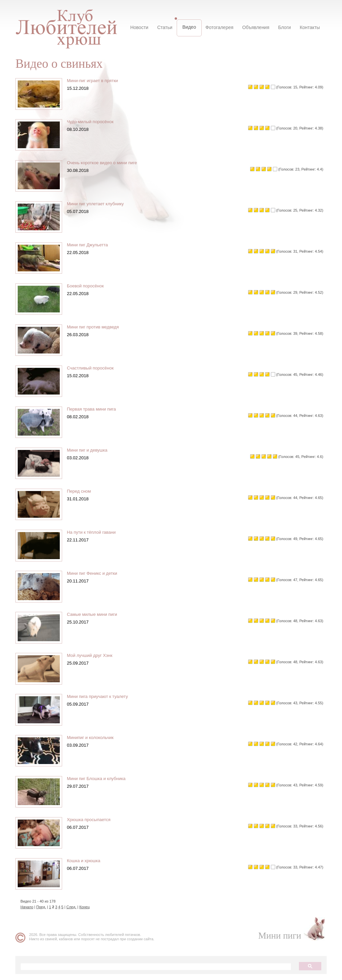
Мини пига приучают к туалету (100, 696)
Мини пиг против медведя (96, 327)
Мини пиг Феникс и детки (95, 573)
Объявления (255, 27)
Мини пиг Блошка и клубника (99, 779)
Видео (190, 27)
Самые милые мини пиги (95, 614)
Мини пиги (277, 936)
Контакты (308, 27)
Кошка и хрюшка (86, 861)
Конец (87, 907)
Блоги (283, 27)
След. (74, 907)
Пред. (44, 907)
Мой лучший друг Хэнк (92, 655)
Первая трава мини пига (94, 409)
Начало (29, 907)
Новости (142, 27)
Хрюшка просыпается (91, 820)
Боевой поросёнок (88, 286)
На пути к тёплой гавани (94, 532)
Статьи (166, 27)
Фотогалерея (219, 27)
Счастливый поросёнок (93, 368)
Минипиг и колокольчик (93, 738)
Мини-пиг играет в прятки (95, 81)
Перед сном (81, 491)
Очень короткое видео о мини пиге (105, 163)
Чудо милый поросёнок (93, 122)
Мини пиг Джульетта (90, 245)
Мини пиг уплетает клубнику (98, 204)
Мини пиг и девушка (90, 450)
